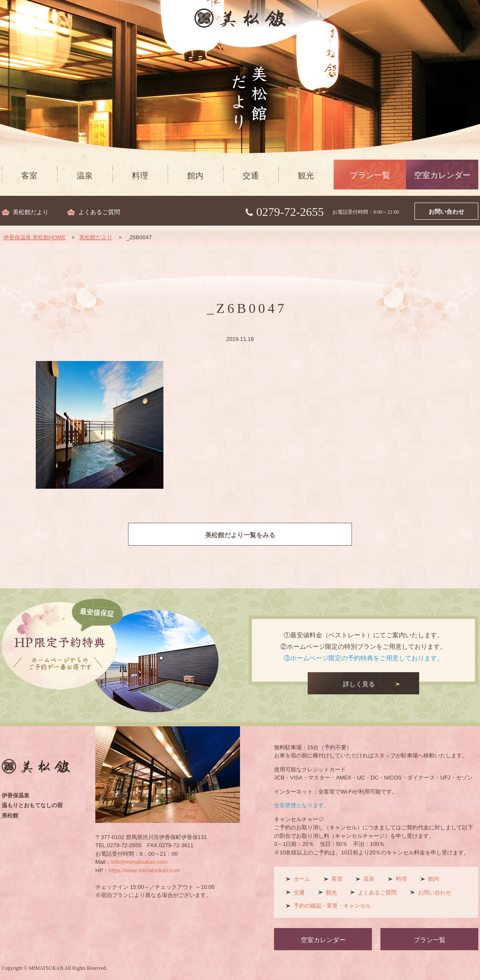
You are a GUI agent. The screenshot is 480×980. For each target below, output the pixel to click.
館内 (195, 176)
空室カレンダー (442, 175)
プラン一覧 (370, 175)
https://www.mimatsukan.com (144, 870)
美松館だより (31, 212)
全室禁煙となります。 (302, 805)
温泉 (85, 176)
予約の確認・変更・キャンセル (332, 906)
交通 (251, 176)
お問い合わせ (446, 212)
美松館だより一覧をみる (240, 535)
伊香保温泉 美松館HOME (35, 237)
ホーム (302, 879)
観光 (306, 176)
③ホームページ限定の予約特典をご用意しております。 (364, 658)
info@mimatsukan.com (139, 862)
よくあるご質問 (99, 212)
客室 (29, 176)
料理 (140, 176)
